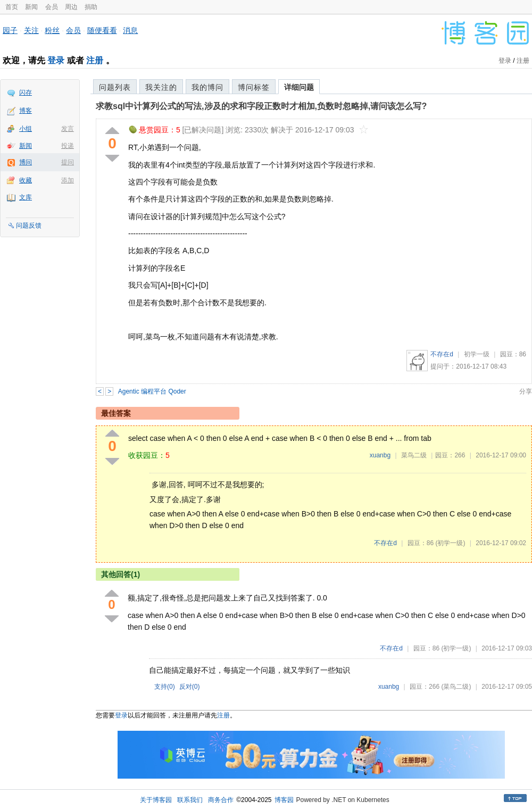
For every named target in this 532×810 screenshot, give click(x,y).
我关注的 (161, 87)
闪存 (26, 93)
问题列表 (115, 87)
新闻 (31, 7)
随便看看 (102, 30)
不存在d (442, 354)
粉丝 (52, 30)
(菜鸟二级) (456, 687)
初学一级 (477, 354)
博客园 (284, 800)
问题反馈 (29, 226)
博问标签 (254, 87)
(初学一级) (450, 543)
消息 (130, 30)
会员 (52, 7)
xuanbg (380, 455)
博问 (26, 162)
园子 (10, 30)
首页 (12, 7)
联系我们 (190, 800)
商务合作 (221, 800)
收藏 (26, 180)
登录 (56, 60)
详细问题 (299, 87)
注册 (95, 60)
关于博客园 (156, 800)
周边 (71, 7)
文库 (26, 197)
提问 (68, 162)
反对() (190, 687)
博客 (26, 111)
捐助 (91, 7)
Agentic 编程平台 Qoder (152, 391)
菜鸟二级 (414, 455)
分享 (526, 391)
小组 (26, 129)
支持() (165, 687)
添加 (68, 180)
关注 (31, 30)
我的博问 (207, 87)
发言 (68, 129)
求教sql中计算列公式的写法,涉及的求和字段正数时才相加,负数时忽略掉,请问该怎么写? (261, 106)
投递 (68, 146)
